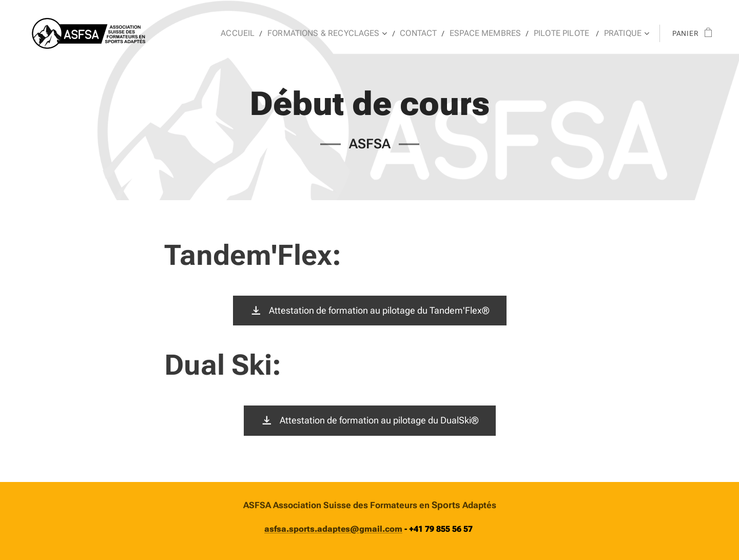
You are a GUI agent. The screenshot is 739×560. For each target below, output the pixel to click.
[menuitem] (262, 33)
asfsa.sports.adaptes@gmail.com (333, 529)
